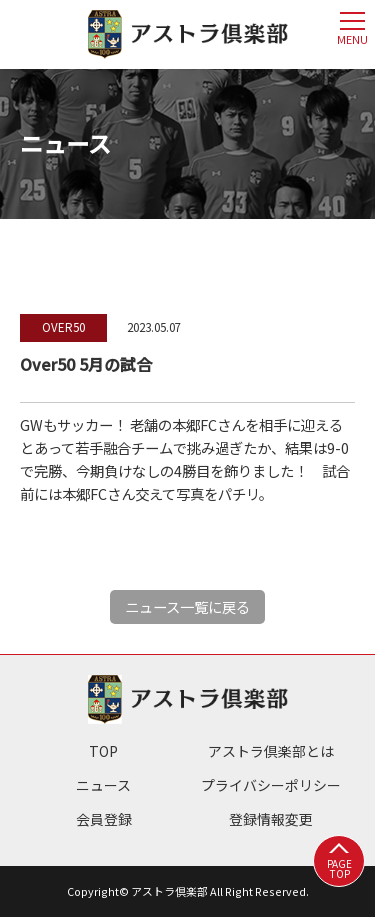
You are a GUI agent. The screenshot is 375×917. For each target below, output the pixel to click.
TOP (103, 751)
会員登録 (104, 819)
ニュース (103, 785)
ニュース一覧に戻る (187, 606)
